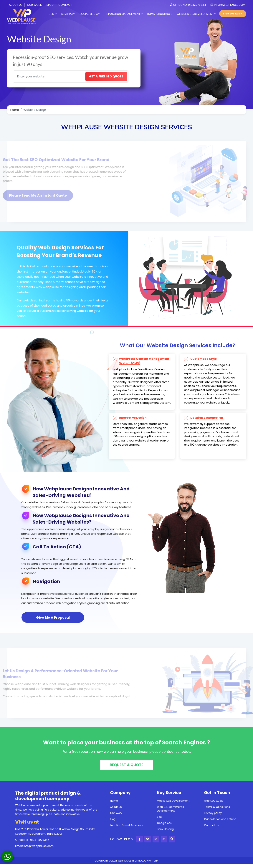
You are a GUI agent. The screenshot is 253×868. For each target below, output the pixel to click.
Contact (65, 5)
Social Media (90, 14)
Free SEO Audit (213, 801)
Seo (159, 817)
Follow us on (121, 839)
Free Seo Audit (233, 14)
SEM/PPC (68, 14)
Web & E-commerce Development (171, 809)
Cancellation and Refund (220, 819)
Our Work (34, 5)
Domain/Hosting (160, 14)
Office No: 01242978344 (188, 5)
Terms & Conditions (217, 807)
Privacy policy (213, 813)
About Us (16, 5)
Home (15, 110)
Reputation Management (124, 14)
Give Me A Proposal (53, 617)
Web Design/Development (196, 14)
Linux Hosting (165, 829)
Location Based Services (127, 825)
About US (116, 807)
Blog (50, 5)
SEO (53, 14)
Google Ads (164, 823)
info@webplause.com (228, 5)
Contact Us (211, 825)
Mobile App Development (173, 801)
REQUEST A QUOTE (126, 765)
